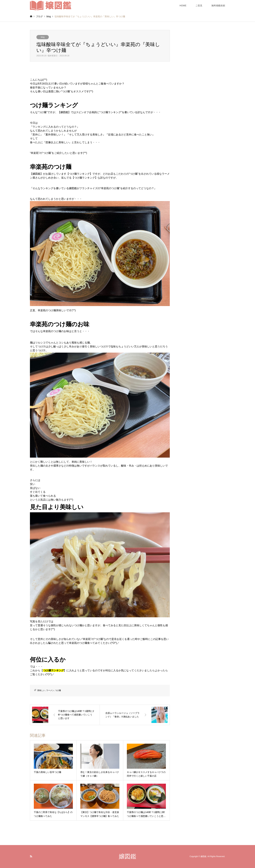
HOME (183, 6)
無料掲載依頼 (218, 6)
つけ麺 (58, 690)
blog (43, 37)
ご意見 (199, 6)
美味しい (41, 690)
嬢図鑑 (127, 856)
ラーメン (50, 690)
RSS (31, 856)
